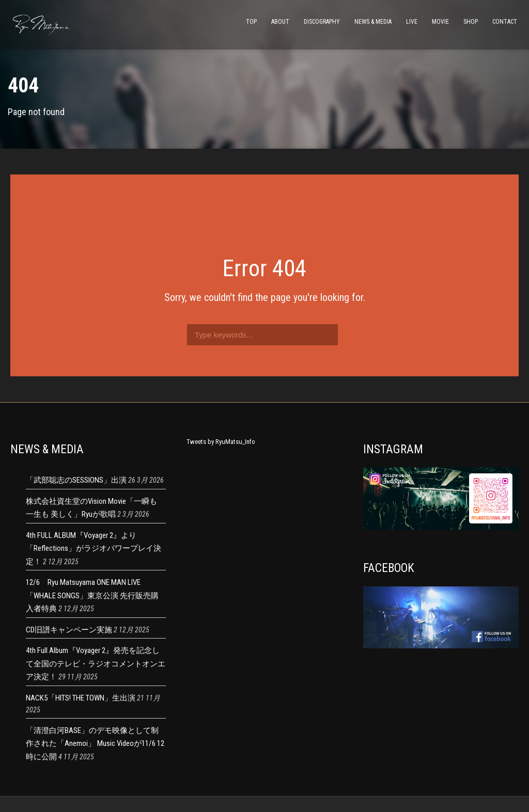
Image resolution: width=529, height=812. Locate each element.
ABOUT (280, 22)
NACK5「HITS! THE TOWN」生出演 (81, 698)
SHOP (471, 22)
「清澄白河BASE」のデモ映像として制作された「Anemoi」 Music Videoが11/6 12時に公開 (95, 744)
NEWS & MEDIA (373, 22)
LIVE (412, 22)
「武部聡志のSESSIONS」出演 (76, 480)
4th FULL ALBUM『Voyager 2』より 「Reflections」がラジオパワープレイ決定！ (94, 548)
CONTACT (505, 22)
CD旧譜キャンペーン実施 (69, 630)
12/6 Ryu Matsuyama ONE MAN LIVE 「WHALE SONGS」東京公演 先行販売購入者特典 (92, 595)
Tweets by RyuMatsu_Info (221, 442)
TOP (251, 22)
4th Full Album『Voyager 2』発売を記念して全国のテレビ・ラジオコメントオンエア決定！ (96, 664)
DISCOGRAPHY (322, 22)
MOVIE (440, 22)
